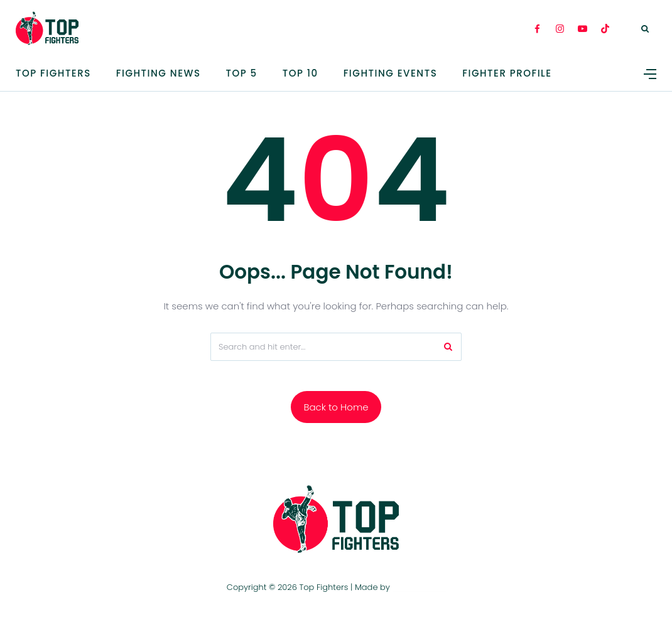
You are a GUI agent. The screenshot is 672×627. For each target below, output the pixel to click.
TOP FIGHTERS (419, 587)
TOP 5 (242, 73)
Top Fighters (53, 73)
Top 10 (301, 73)
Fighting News (159, 73)
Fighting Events (391, 73)
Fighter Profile (507, 73)
